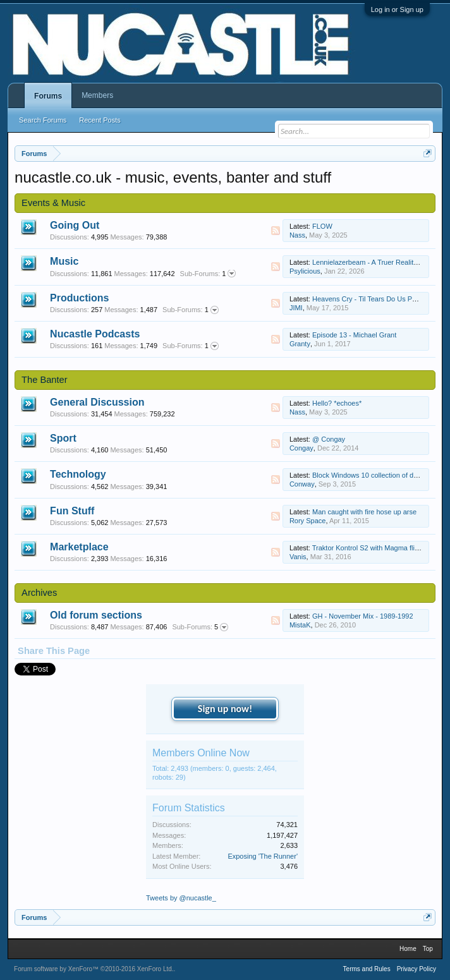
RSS (276, 231)
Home (408, 949)
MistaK (300, 625)
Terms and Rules (367, 969)
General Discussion (97, 402)
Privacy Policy (417, 969)
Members (97, 95)
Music (64, 261)
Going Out (75, 225)
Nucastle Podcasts (95, 334)
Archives (39, 593)
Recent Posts (100, 120)
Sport (63, 438)
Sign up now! (225, 709)
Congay (301, 448)
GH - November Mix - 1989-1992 (363, 616)
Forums (48, 96)
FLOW (322, 226)
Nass (297, 235)
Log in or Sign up (397, 9)
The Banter (45, 380)
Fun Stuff (72, 511)
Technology (78, 474)
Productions (79, 298)
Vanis (298, 557)
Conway (302, 484)
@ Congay (329, 439)
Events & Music (53, 203)
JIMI (296, 308)
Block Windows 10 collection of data (368, 475)
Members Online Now (201, 753)
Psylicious (305, 271)
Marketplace (79, 547)
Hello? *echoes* (337, 403)
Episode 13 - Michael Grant (354, 335)
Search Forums (43, 120)
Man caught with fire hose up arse (364, 512)
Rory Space (307, 521)
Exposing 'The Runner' (263, 856)
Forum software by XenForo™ (94, 969)
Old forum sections (96, 615)
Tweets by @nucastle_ (181, 898)
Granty (300, 344)
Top (428, 949)
